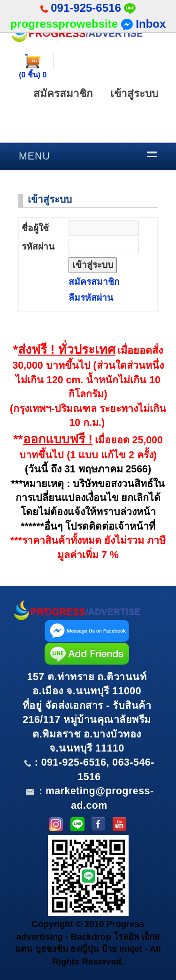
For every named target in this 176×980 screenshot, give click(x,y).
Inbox (144, 24)
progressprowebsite (64, 24)
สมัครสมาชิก (63, 94)
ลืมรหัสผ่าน (91, 298)
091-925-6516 (86, 8)
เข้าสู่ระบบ (134, 94)
